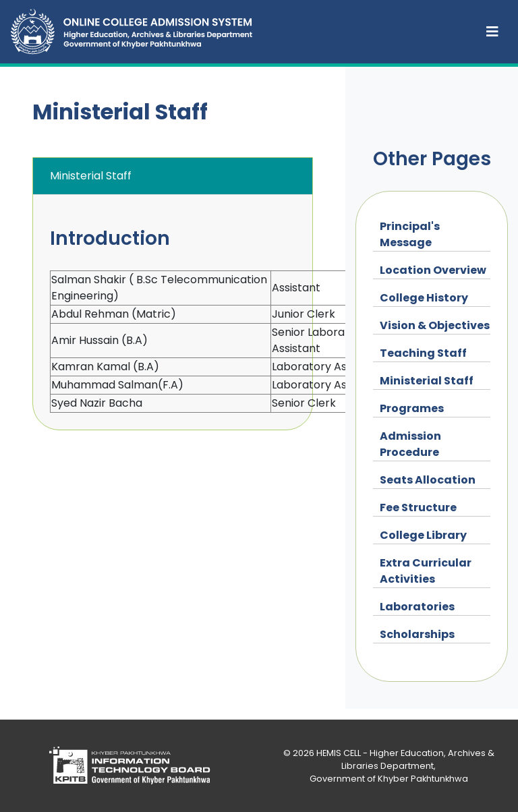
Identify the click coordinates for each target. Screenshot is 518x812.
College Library (423, 535)
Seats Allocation (428, 480)
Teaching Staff (423, 353)
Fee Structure (418, 507)
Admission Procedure (410, 444)
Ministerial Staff (427, 381)
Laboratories (417, 607)
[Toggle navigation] (492, 32)
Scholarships (417, 634)
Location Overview (433, 270)
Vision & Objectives (435, 325)
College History (424, 298)
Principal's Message (410, 234)
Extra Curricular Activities (426, 571)
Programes (412, 408)
